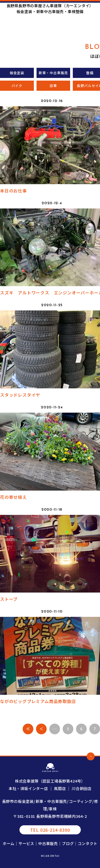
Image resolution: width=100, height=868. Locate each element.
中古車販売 (48, 843)
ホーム (9, 843)
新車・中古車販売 (53, 73)
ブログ (68, 843)
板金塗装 (17, 73)
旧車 (53, 86)
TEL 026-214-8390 (50, 830)
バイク (17, 86)
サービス (26, 843)
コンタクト (87, 843)
